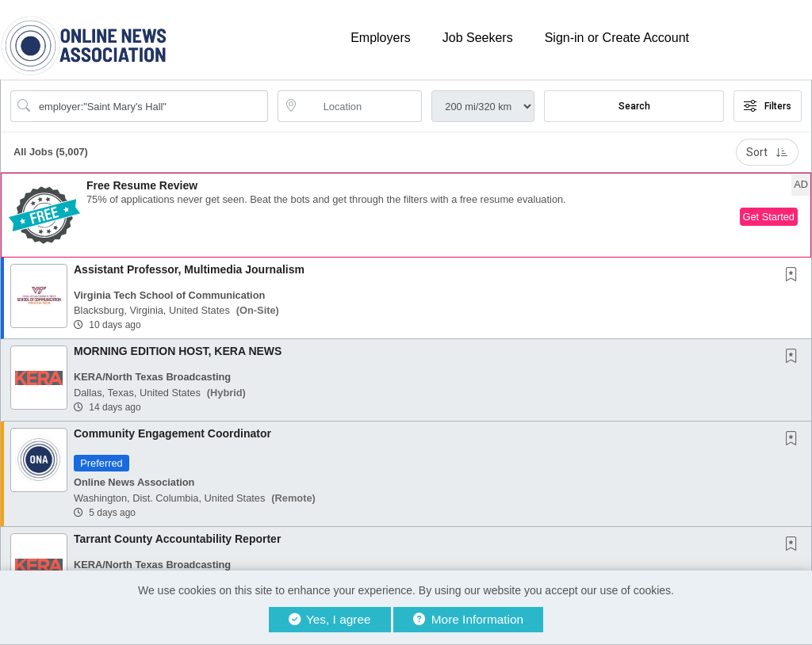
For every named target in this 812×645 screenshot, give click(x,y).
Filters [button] (768, 106)
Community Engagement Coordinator (172, 433)
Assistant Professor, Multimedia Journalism (189, 269)
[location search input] (361, 106)
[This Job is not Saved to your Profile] (795, 276)
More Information (468, 619)
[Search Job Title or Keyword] (150, 106)
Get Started (769, 217)
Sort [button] (767, 152)
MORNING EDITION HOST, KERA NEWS (178, 351)
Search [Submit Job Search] (634, 106)
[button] (406, 215)
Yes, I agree (330, 619)
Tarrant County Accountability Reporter (177, 539)
